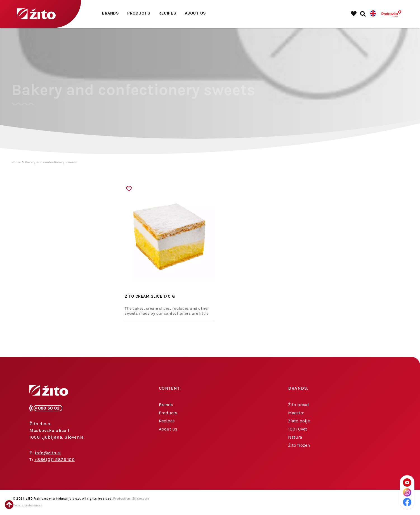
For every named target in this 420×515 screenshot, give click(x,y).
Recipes (167, 13)
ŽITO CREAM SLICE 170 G (150, 296)
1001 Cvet (298, 429)
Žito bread (299, 405)
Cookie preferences (28, 505)
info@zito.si (48, 453)
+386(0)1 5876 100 (55, 459)
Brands (110, 13)
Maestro (296, 413)
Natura (295, 437)
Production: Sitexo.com (131, 499)
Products (139, 13)
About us (195, 13)
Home (16, 162)
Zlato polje (299, 421)
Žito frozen (299, 445)
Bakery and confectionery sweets (51, 162)
